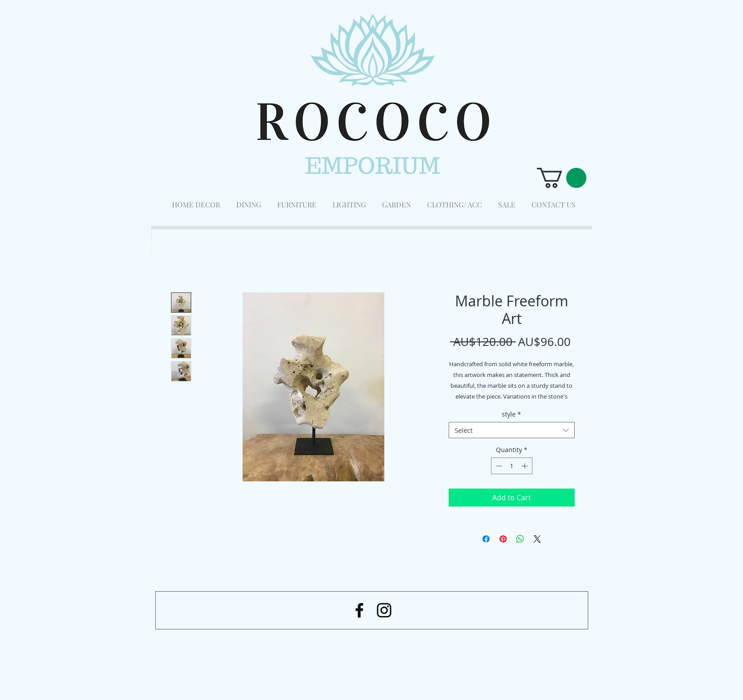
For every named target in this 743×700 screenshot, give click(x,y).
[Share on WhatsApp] (520, 539)
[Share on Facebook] (486, 539)
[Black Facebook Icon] (359, 610)
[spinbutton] (512, 466)
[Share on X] (537, 539)
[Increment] (525, 466)
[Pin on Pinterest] (503, 539)
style (511, 415)
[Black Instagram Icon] (384, 610)
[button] (562, 178)
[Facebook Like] (538, 653)
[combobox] (512, 430)
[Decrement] (498, 466)
